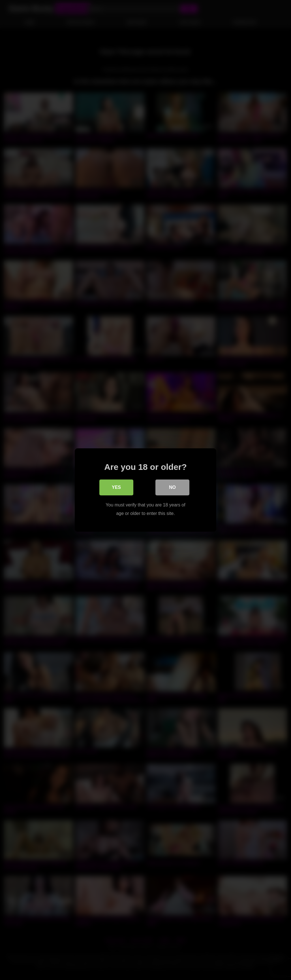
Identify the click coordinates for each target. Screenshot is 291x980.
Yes (116, 487)
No (172, 487)
